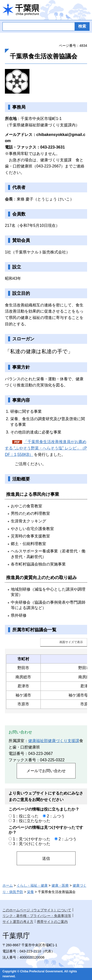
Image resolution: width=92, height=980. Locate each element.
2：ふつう (56, 816)
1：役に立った (26, 816)
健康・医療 (60, 885)
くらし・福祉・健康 (32, 885)
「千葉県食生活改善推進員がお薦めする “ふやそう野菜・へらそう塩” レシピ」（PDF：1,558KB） (46, 448)
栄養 (30, 892)
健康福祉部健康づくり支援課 (54, 741)
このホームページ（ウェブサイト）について (37, 910)
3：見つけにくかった (32, 844)
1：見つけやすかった (32, 839)
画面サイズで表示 (71, 642)
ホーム (8, 885)
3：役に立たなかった (32, 821)
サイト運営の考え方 (18, 922)
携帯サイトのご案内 (52, 922)
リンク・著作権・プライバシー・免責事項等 (37, 916)
